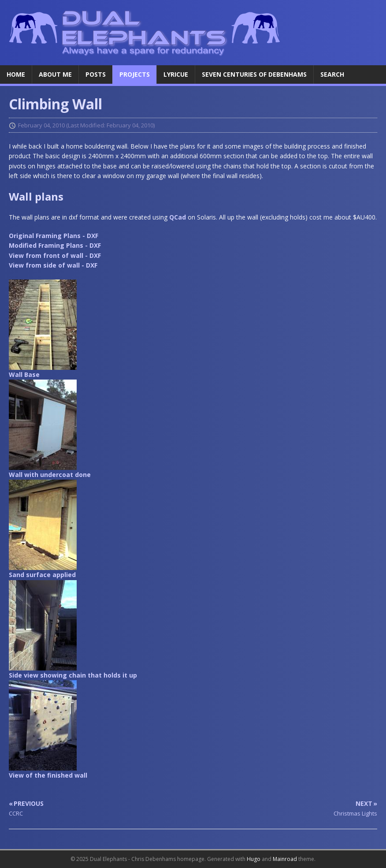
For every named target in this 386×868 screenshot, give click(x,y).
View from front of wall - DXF (55, 255)
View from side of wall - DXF (53, 265)
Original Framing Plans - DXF (54, 236)
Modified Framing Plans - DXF (55, 245)
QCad (178, 217)
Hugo (254, 859)
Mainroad (285, 859)
